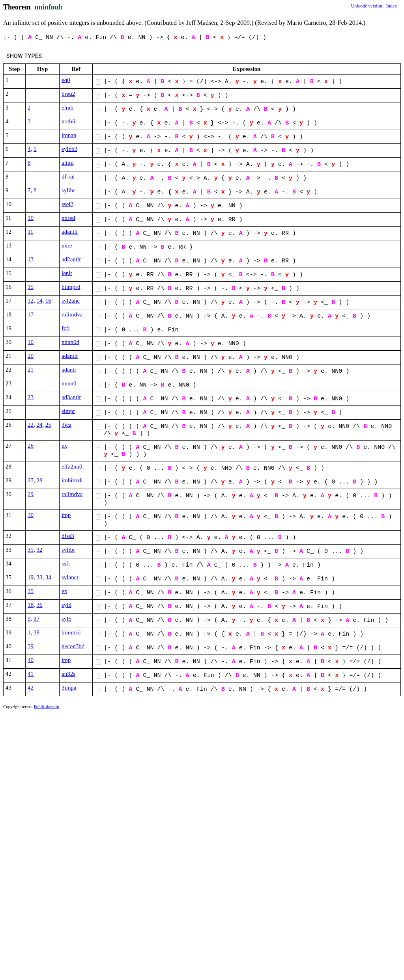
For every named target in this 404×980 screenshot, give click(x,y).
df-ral (68, 177)
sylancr (70, 577)
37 (36, 619)
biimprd (71, 287)
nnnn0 (69, 383)
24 (40, 425)
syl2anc (71, 301)
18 (31, 605)
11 (30, 232)
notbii (68, 121)
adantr (69, 370)
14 (40, 301)
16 (48, 301)
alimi (68, 163)
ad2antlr (71, 259)
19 (31, 577)
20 (31, 356)
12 (31, 301)
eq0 (66, 80)
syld (66, 605)
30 (31, 515)
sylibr (68, 190)
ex (64, 446)
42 (31, 688)
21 (31, 370)
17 (31, 314)
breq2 (68, 94)
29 (31, 494)
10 (31, 218)
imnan (69, 135)
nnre (67, 245)
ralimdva (72, 314)
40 (31, 660)
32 (40, 550)
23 (31, 397)
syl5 (66, 619)
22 (31, 425)
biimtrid (71, 632)
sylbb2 (69, 149)
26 (31, 446)
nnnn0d (70, 342)
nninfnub (49, 7)
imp (66, 515)
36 (40, 605)
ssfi (66, 563)
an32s (68, 674)
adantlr (70, 232)
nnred (68, 218)
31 (31, 550)
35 (31, 591)
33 (40, 577)
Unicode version (367, 6)
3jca (66, 425)
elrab (67, 108)
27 (31, 480)
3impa (69, 688)
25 (48, 425)
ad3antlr (71, 397)
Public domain (47, 707)
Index (392, 6)
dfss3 (68, 536)
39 (31, 646)
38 (36, 632)
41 (31, 674)
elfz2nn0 (72, 467)
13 (31, 259)
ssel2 (67, 204)
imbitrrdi (72, 480)
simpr (68, 411)
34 (48, 577)
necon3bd (73, 646)
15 (31, 287)
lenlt (67, 273)
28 (40, 480)
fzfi (66, 328)
